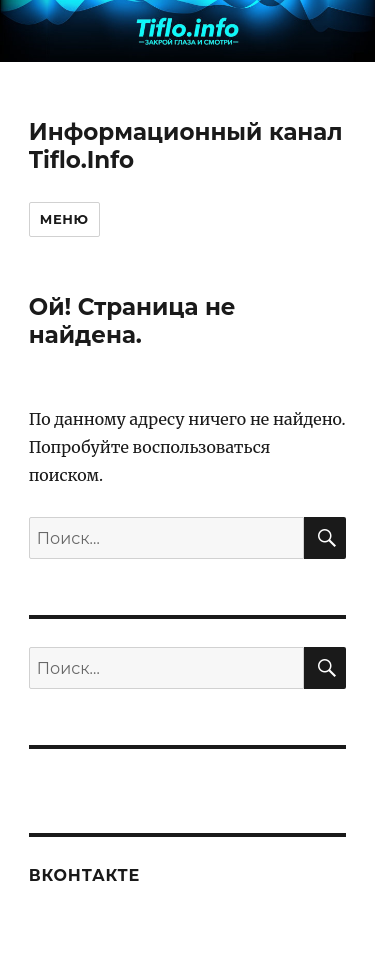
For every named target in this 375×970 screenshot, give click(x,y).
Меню (64, 219)
